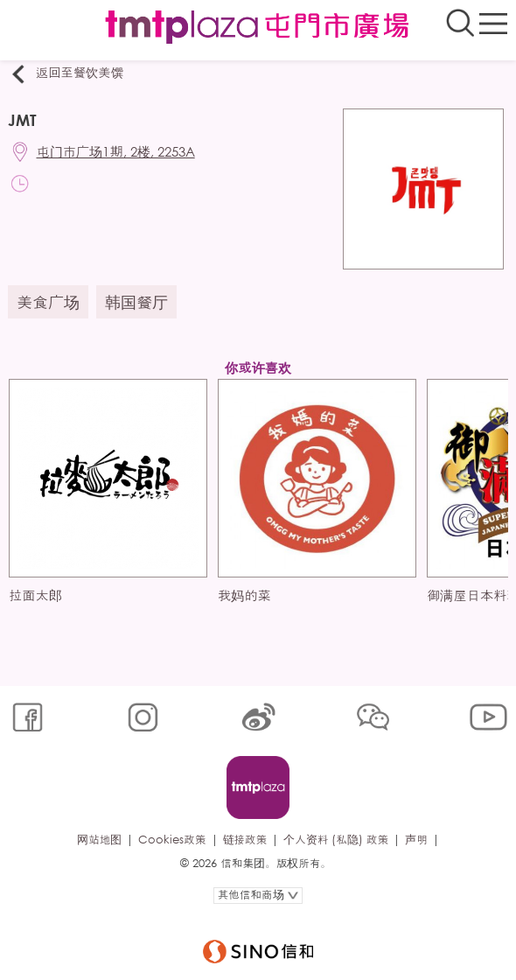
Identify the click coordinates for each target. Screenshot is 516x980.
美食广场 (48, 302)
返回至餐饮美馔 (66, 73)
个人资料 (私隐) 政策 (336, 840)
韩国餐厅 (136, 302)
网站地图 (99, 840)
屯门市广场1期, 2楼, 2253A (116, 151)
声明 (416, 840)
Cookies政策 (172, 840)
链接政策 (245, 840)
